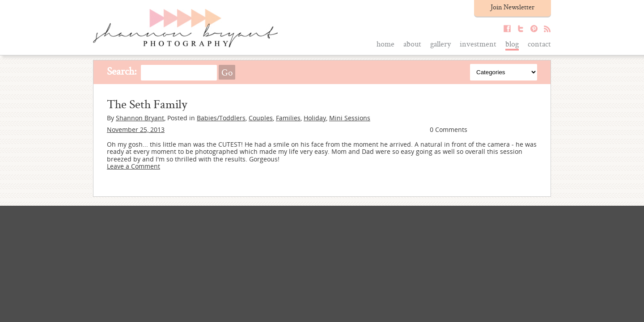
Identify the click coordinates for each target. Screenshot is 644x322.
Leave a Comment (133, 166)
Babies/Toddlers (221, 118)
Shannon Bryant (140, 118)
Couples (261, 118)
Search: (122, 71)
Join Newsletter (513, 7)
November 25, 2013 (136, 129)
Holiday (315, 118)
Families (288, 118)
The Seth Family (147, 104)
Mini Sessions (350, 118)
